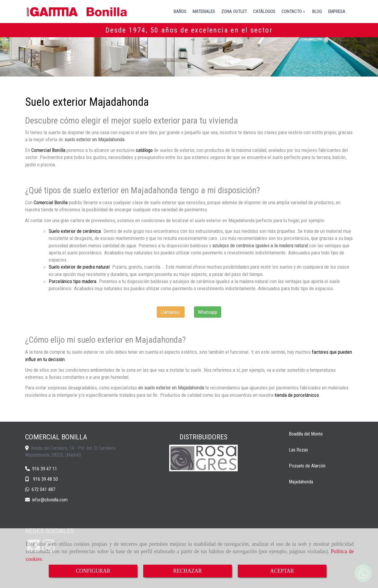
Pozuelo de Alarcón (307, 466)
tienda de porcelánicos (297, 395)
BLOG (317, 12)
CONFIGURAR (93, 571)
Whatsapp (208, 312)
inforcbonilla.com (50, 500)
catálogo (144, 150)
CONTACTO (294, 12)
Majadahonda (301, 482)
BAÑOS (180, 12)
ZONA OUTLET (234, 12)
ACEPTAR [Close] (282, 571)
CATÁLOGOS (264, 12)
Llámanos (170, 312)
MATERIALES (204, 12)
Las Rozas (298, 450)
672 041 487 (43, 489)
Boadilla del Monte (306, 434)
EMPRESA (337, 12)
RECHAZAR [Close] (187, 571)
